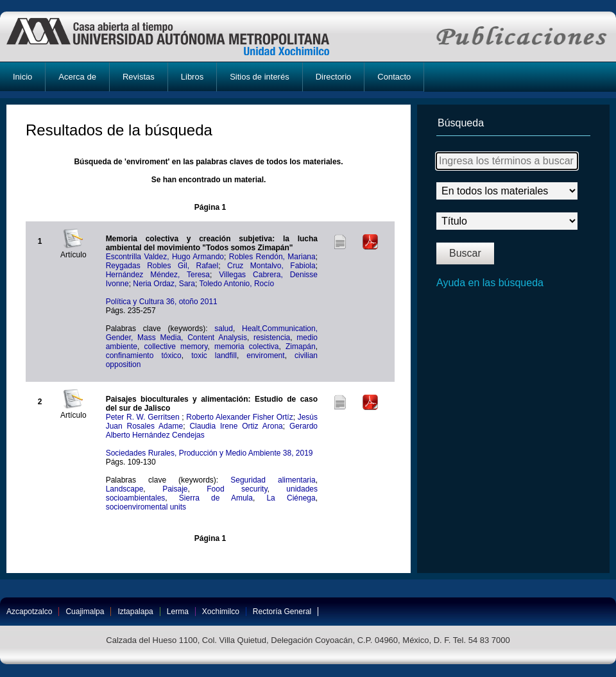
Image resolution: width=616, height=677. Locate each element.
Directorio (334, 77)
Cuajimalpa (85, 612)
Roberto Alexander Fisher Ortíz (239, 417)
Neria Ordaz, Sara (164, 284)
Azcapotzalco (29, 612)
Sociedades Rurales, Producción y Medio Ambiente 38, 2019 (210, 453)
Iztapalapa (135, 612)
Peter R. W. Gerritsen (144, 417)
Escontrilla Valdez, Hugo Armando (165, 257)
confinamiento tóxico (144, 356)
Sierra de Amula (216, 498)
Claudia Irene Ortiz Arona (236, 426)
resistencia (272, 338)
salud (224, 329)
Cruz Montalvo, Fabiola (271, 266)
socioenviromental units (146, 507)
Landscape (125, 489)
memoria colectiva (247, 347)
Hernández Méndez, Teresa (158, 275)
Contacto (394, 77)
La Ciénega (291, 498)
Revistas (139, 77)
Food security (237, 489)
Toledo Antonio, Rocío (236, 284)
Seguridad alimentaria (273, 480)
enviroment (265, 356)
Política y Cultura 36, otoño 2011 (162, 302)
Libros (192, 77)
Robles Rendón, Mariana (272, 257)
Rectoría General (282, 612)
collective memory (176, 347)
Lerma (178, 612)
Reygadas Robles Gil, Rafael (162, 266)
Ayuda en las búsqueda (490, 283)
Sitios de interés (260, 77)
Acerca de (77, 77)
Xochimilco (221, 612)
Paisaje (175, 489)
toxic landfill (214, 356)
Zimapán (301, 347)
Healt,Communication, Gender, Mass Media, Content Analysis (212, 333)
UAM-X (180, 37)
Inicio (22, 77)
